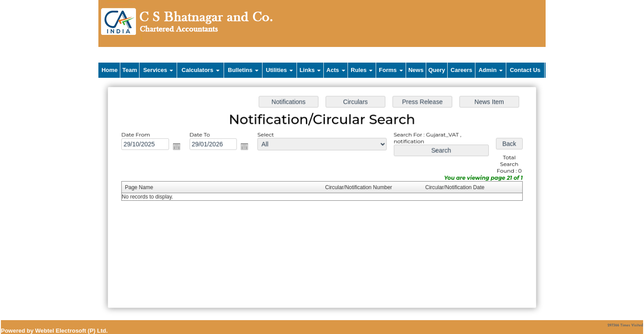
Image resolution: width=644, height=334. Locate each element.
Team (130, 70)
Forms (391, 70)
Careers (462, 70)
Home (110, 70)
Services (158, 70)
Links (310, 70)
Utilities (280, 70)
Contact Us (525, 70)
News (416, 70)
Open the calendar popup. (178, 147)
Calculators (200, 70)
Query (437, 70)
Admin (491, 70)
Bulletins (244, 70)
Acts (336, 70)
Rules (362, 70)
